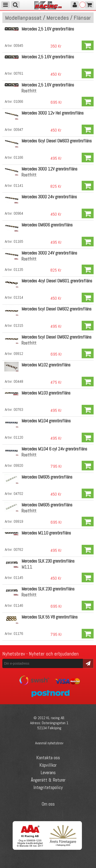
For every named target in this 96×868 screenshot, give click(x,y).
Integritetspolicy (48, 787)
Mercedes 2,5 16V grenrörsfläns (48, 29)
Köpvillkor (48, 765)
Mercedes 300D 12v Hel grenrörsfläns (53, 113)
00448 (18, 381)
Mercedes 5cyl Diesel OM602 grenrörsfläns (56, 309)
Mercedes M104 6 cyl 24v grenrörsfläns (54, 449)
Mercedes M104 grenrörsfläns (46, 421)
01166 (18, 157)
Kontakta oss (48, 758)
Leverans (48, 772)
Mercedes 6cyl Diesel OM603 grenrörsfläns (57, 141)
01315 (18, 325)
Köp (88, 45)
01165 (18, 241)
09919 (18, 521)
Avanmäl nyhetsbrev (49, 743)
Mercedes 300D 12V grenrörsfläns (49, 169)
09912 (18, 354)
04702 (18, 494)
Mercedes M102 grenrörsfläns (46, 365)
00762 (18, 549)
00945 (18, 46)
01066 (18, 101)
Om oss (48, 804)
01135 (18, 270)
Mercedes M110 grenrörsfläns (46, 533)
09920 (18, 465)
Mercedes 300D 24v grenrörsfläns (49, 197)
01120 (18, 437)
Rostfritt (29, 91)
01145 (18, 578)
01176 (18, 634)
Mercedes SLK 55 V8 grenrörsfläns (50, 617)
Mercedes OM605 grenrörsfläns (47, 477)
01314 (18, 297)
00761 (18, 73)
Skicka (88, 663)
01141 (18, 185)
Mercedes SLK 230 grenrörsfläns (48, 561)
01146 (18, 605)
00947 (18, 130)
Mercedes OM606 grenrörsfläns (47, 225)
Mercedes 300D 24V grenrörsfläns (49, 253)
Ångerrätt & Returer (48, 780)
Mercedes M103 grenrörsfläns (46, 393)
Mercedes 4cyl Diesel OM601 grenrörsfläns (57, 281)
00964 (18, 213)
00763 (18, 410)
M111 (27, 567)
